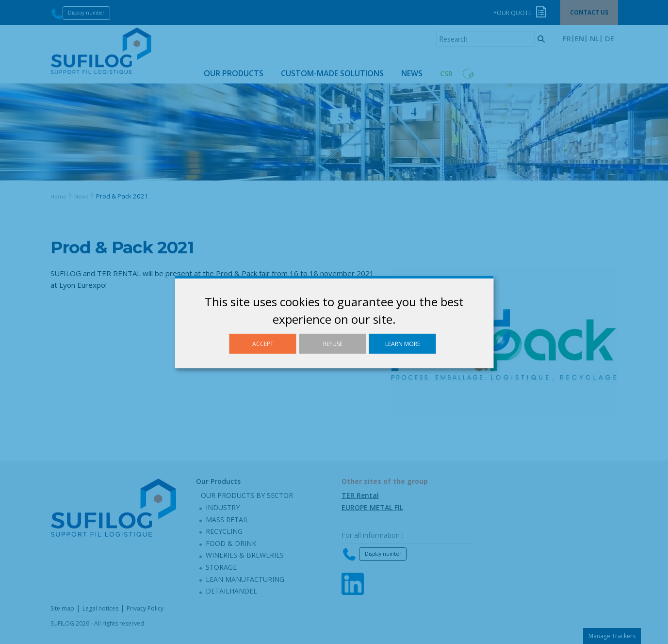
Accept (263, 343)
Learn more (403, 343)
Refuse (333, 343)
